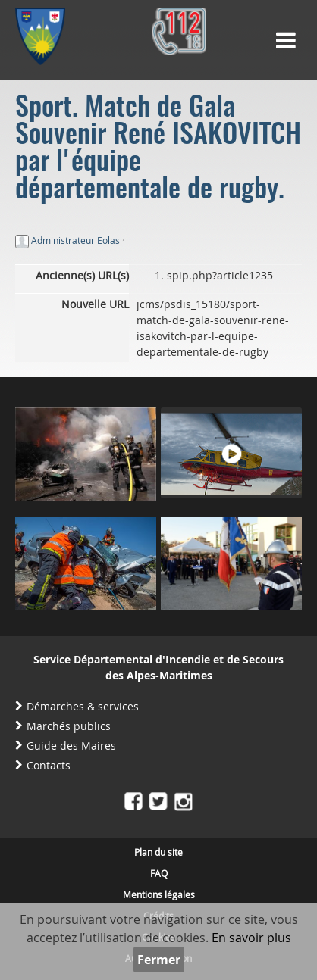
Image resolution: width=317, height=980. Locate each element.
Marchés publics (69, 726)
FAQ (159, 873)
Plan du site (158, 852)
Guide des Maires (71, 746)
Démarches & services (83, 706)
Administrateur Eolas (75, 240)
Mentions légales (159, 894)
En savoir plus (251, 938)
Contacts (49, 765)
